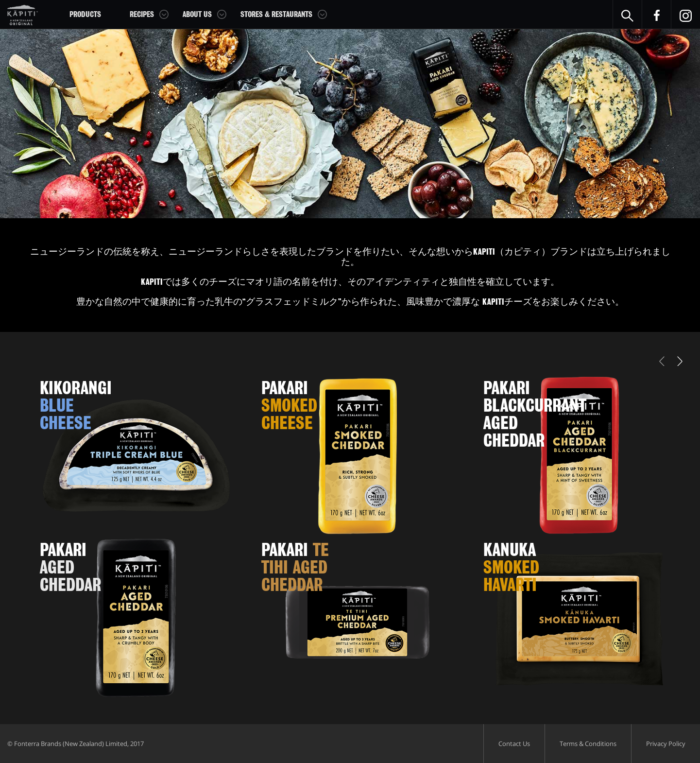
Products (85, 15)
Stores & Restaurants (276, 15)
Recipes (142, 15)
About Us (197, 15)
